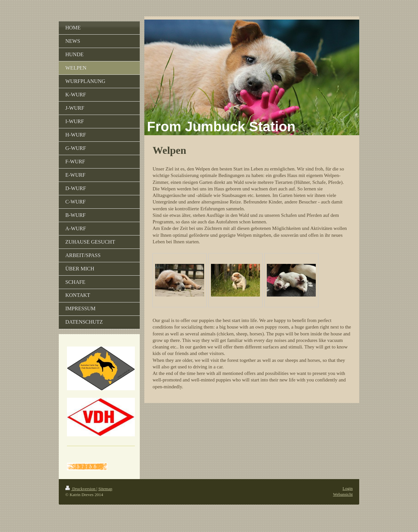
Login (348, 488)
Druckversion (81, 489)
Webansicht (343, 494)
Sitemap (105, 489)
